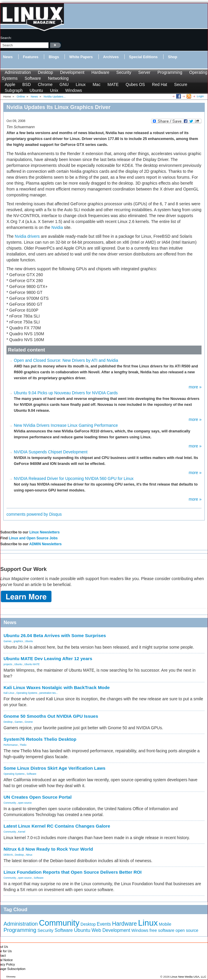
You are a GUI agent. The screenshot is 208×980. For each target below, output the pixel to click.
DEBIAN (8, 855)
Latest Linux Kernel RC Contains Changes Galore (57, 826)
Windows (74, 90)
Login (200, 96)
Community (10, 803)
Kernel (22, 832)
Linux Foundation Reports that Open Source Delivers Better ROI (73, 872)
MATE (113, 84)
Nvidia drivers (27, 236)
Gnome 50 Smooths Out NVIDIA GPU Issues (51, 716)
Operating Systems (27, 693)
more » (195, 387)
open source (25, 803)
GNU (64, 84)
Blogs (54, 57)
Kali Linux (9, 693)
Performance (11, 745)
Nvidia (57, 227)
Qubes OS (135, 84)
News (8, 57)
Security (124, 72)
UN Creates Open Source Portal (38, 797)
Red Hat (160, 84)
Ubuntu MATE (32, 664)
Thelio (23, 745)
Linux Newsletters (45, 532)
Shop (172, 57)
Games (8, 641)
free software (162, 930)
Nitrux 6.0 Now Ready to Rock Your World (48, 849)
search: (6, 38)
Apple (10, 84)
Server (144, 72)
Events (104, 924)
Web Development (111, 930)
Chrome (45, 84)
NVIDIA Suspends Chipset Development (51, 452)
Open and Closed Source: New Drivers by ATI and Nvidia (66, 360)
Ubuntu (36, 90)
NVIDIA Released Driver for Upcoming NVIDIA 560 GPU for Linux (74, 478)
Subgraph (14, 90)
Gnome (29, 722)
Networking (58, 78)
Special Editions (143, 57)
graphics (18, 641)
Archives (111, 57)
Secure (181, 84)
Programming (170, 72)
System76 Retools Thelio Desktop (40, 739)
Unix (54, 90)
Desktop (46, 72)
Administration (18, 72)
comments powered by (34, 514)
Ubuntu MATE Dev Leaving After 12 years (48, 659)
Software (33, 78)
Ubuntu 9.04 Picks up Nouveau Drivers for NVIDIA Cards (66, 393)
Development (72, 72)
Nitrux (29, 855)
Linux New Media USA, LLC (188, 977)
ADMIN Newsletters (45, 544)
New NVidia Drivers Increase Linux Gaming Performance (66, 425)
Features (31, 57)
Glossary (11, 977)
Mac (96, 84)
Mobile (165, 924)
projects (8, 664)
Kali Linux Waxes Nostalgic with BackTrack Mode (57, 687)
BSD (27, 84)
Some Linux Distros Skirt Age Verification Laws (55, 768)
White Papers (81, 57)
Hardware (100, 72)
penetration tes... (49, 693)
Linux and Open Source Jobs (33, 538)
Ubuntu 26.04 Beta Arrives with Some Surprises (55, 635)
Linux (81, 84)
